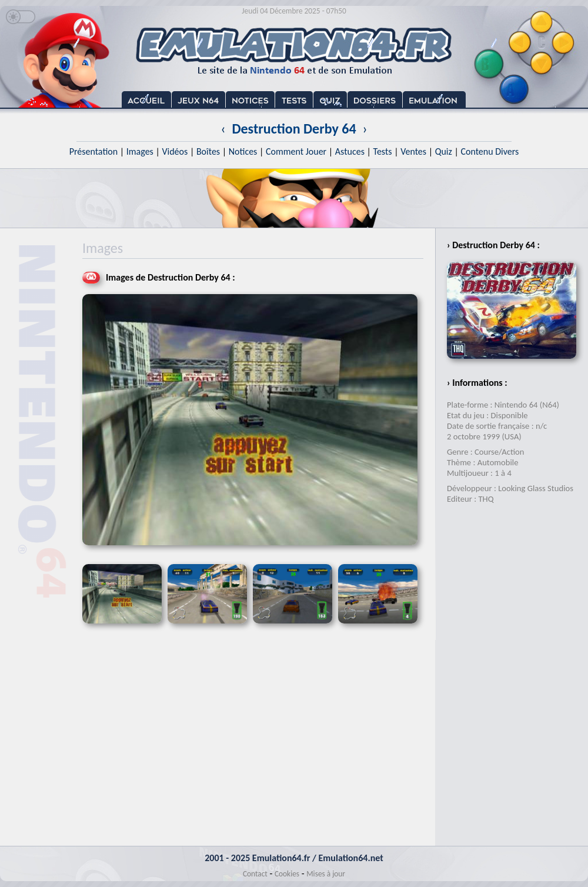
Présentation (94, 151)
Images (140, 151)
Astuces (350, 151)
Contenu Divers (490, 151)
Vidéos (175, 151)
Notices (243, 151)
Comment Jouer (296, 151)
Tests (383, 151)
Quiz (444, 151)
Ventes (413, 151)
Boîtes (208, 151)
